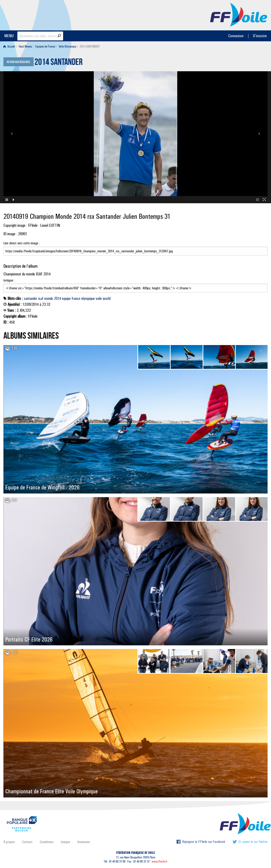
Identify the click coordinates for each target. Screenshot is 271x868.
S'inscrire (260, 36)
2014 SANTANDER (59, 63)
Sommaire (84, 842)
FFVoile (239, 14)
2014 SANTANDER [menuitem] (90, 46)
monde (49, 298)
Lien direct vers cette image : (135, 248)
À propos (9, 842)
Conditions (47, 842)
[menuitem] (10, 46)
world (107, 298)
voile (99, 298)
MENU (9, 36)
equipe (66, 298)
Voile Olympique (67, 46)
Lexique (65, 842)
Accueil (9, 46)
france (76, 298)
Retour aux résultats (18, 62)
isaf (41, 298)
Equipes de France (45, 46)
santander (31, 298)
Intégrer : (135, 285)
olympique (88, 298)
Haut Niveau (25, 46)
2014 (58, 298)
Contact (27, 842)
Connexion (236, 36)
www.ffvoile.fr (160, 861)
